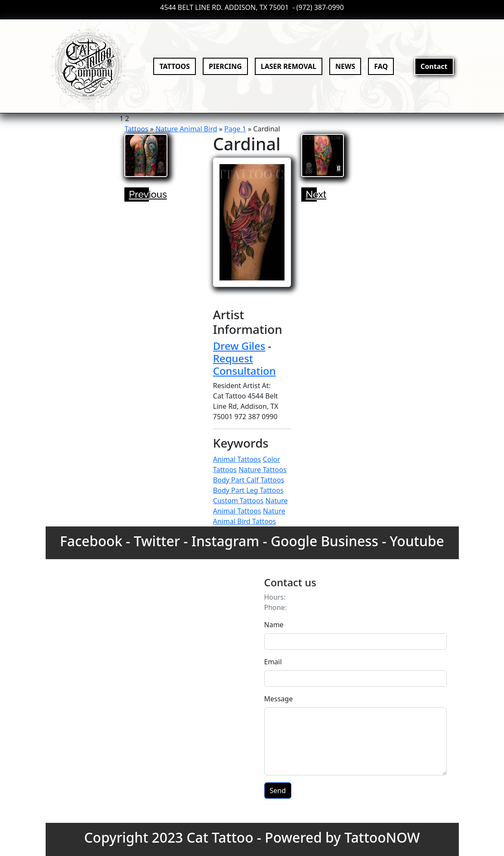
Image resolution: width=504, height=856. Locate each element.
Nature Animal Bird (186, 129)
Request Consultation (244, 364)
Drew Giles (239, 346)
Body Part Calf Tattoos (249, 480)
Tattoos (136, 129)
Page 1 (235, 129)
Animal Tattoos (237, 459)
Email (273, 662)
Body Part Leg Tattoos (248, 490)
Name (274, 625)
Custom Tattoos (238, 501)
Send (278, 791)
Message (279, 699)
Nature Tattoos (262, 470)
